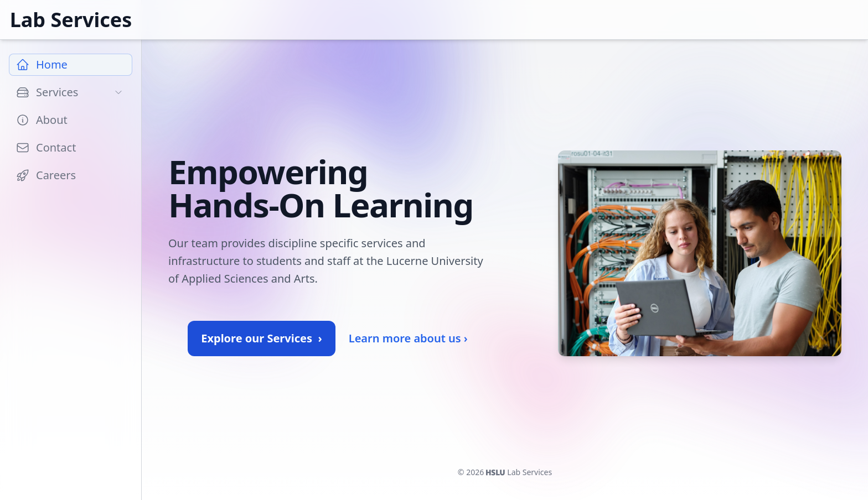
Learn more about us (408, 338)
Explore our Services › (261, 338)
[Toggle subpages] (118, 92)
